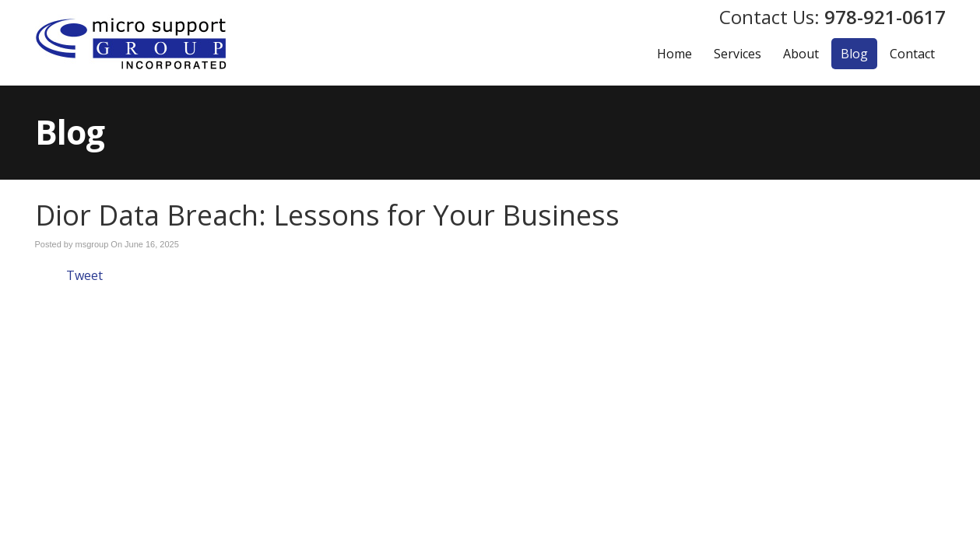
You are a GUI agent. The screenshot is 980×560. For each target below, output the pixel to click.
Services (738, 54)
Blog (854, 54)
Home (674, 54)
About (801, 54)
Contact (912, 54)
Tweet (84, 275)
